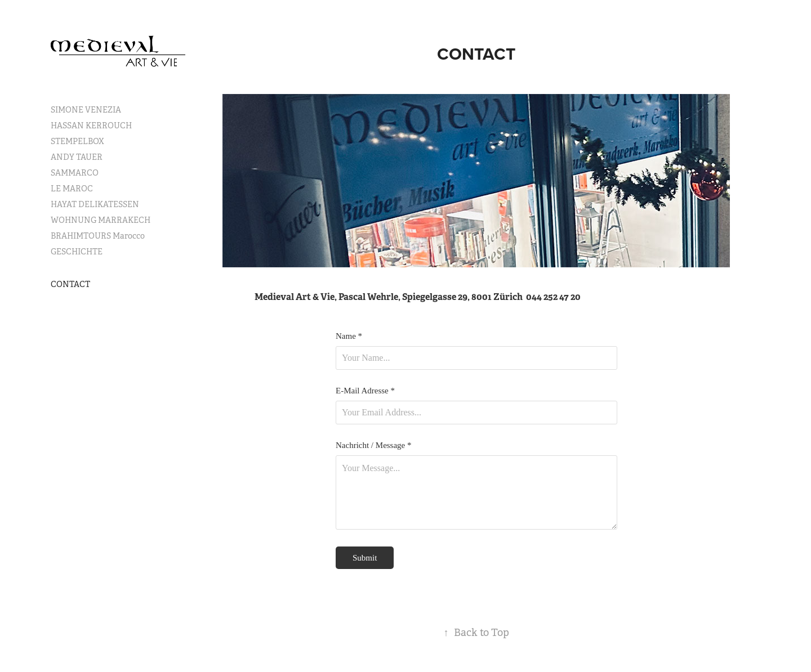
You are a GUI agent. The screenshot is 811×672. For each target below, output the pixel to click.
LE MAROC (72, 189)
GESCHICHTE (77, 252)
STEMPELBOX (77, 141)
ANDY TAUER (77, 157)
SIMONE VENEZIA (86, 110)
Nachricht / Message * (374, 445)
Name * (349, 336)
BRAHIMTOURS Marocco (98, 236)
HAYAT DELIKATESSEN (95, 204)
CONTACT (70, 284)
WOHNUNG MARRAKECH (101, 220)
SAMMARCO (75, 173)
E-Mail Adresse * (365, 391)
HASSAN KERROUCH (91, 126)
